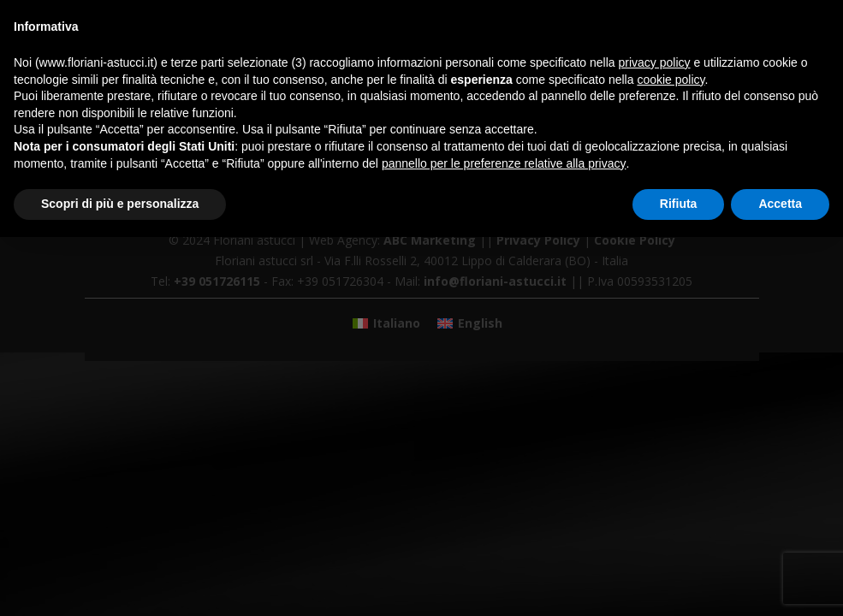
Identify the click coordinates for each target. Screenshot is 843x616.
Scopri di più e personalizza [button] (120, 204)
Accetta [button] (780, 204)
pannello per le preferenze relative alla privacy (504, 163)
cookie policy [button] (671, 80)
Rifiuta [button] (679, 204)
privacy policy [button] (655, 62)
